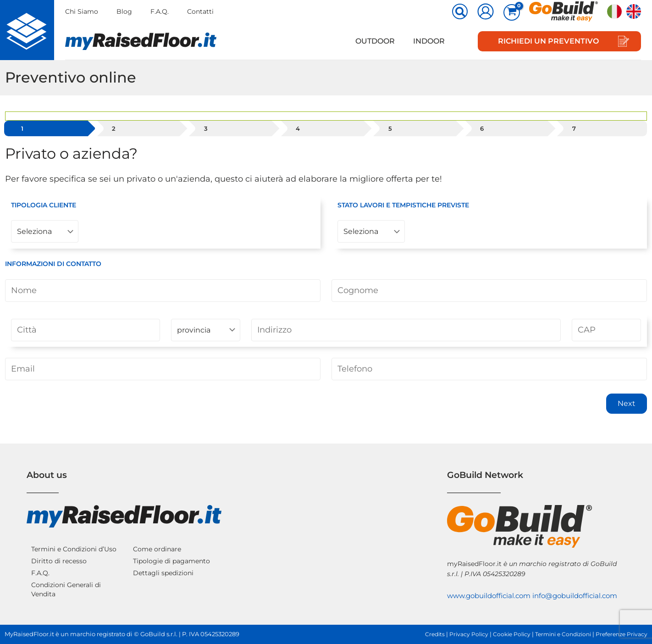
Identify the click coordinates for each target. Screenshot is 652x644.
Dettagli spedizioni (163, 563)
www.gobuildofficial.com (492, 586)
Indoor (431, 41)
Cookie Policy (501, 634)
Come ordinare (157, 539)
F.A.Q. (161, 11)
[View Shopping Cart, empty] (512, 12)
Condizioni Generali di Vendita (66, 579)
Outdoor (381, 41)
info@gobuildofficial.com (493, 596)
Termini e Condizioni (556, 634)
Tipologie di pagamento (171, 551)
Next (627, 409)
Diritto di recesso (59, 551)
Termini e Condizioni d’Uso (74, 539)
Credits (420, 634)
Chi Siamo (82, 11)
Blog (125, 11)
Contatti (203, 11)
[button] (460, 12)
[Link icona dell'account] (486, 11)
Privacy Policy (456, 634)
